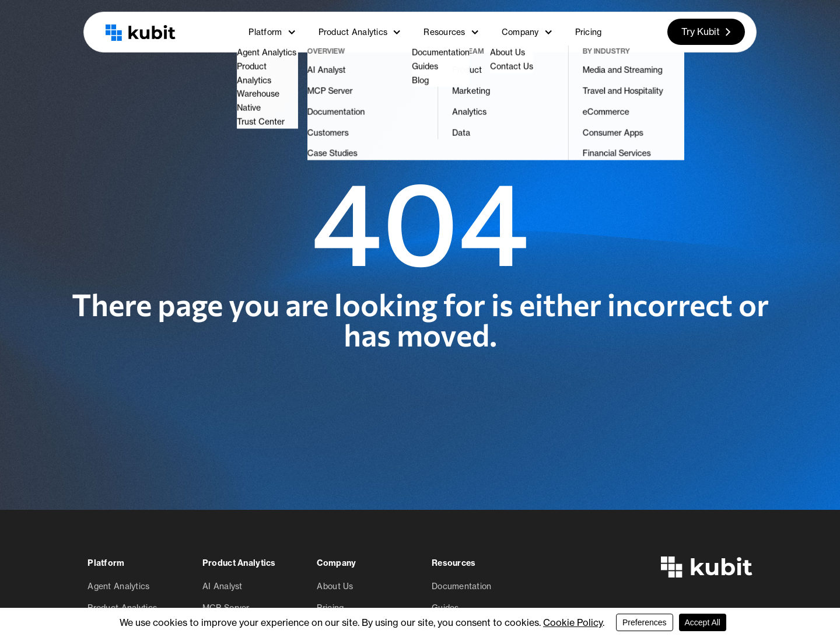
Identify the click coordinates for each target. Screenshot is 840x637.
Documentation (462, 586)
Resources (452, 32)
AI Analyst (223, 586)
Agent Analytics (118, 586)
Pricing (589, 32)
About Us (335, 586)
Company (527, 32)
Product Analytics (360, 32)
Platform (272, 32)
